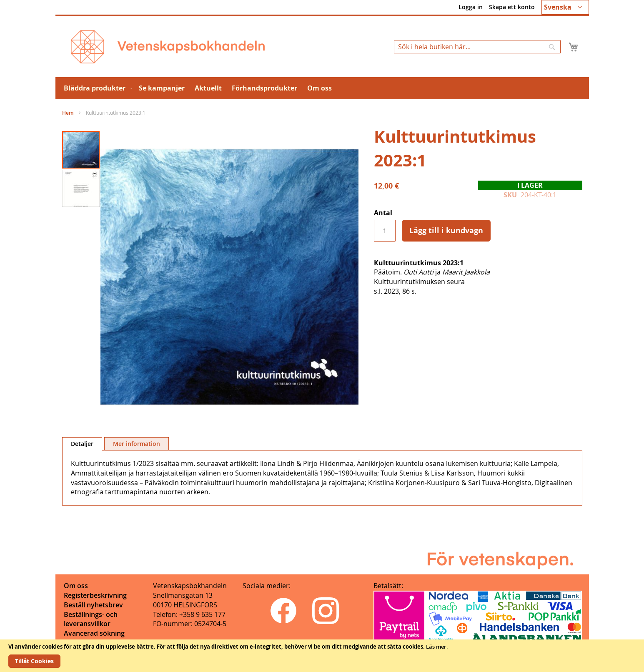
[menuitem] (96, 88)
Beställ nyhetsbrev (93, 605)
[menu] (322, 88)
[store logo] (168, 47)
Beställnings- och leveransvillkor (91, 619)
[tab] (82, 444)
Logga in (471, 7)
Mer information (137, 444)
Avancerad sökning (94, 633)
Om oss (76, 586)
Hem (68, 113)
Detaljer (82, 444)
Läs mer (436, 647)
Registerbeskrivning (95, 595)
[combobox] (477, 47)
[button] (565, 7)
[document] (322, 656)
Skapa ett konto (512, 7)
